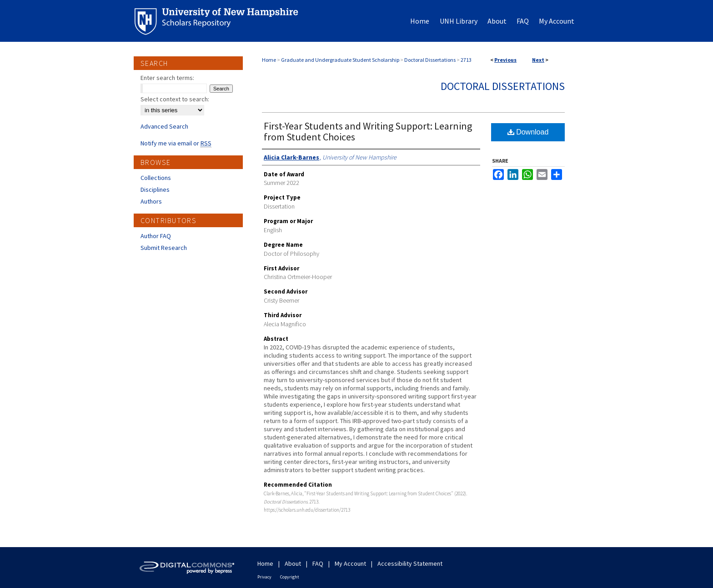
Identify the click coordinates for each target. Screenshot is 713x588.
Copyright (290, 577)
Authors (151, 201)
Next (538, 60)
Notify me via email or (176, 143)
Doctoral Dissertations (430, 60)
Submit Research (164, 248)
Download (528, 132)
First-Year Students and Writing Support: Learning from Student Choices (368, 131)
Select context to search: (175, 99)
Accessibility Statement (410, 563)
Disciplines (155, 189)
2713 (466, 60)
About (293, 563)
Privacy (264, 577)
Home (269, 60)
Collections (156, 178)
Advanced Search (164, 126)
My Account (350, 563)
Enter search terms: (167, 78)
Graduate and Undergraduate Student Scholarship (340, 60)
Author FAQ (156, 236)
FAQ (318, 563)
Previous (505, 60)
